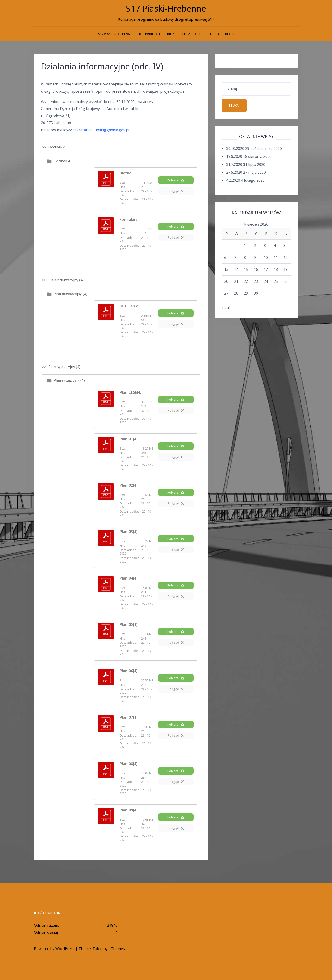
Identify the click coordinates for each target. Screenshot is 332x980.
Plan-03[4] (128, 532)
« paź (226, 307)
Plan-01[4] (128, 439)
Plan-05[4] (128, 624)
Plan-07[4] (128, 717)
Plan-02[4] (128, 485)
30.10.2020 (235, 148)
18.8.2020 (234, 156)
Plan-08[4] (128, 764)
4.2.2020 (233, 180)
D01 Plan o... (130, 306)
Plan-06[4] (128, 671)
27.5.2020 (234, 172)
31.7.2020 (234, 164)
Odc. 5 (229, 34)
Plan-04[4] (128, 578)
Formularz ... (130, 219)
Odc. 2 (185, 34)
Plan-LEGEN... (131, 392)
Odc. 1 (170, 34)
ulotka (125, 173)
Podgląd (176, 191)
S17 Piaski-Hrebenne (166, 8)
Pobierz (176, 180)
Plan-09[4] (128, 810)
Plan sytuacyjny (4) (69, 380)
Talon (97, 949)
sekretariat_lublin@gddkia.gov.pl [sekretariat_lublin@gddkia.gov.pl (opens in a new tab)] (101, 130)
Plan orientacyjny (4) (70, 294)
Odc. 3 (200, 34)
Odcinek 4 (62, 161)
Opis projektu (149, 34)
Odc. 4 (215, 34)
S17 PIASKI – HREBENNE (115, 34)
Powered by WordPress (54, 949)
